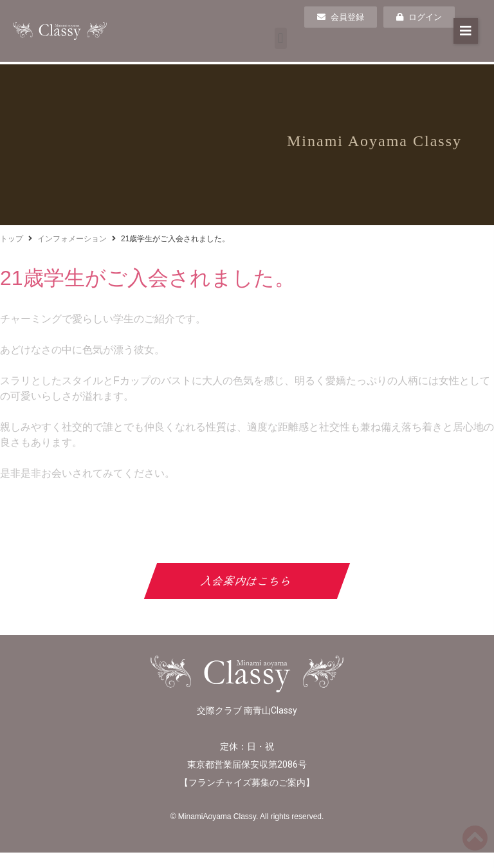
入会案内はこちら (247, 581)
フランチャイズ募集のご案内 (247, 782)
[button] (281, 38)
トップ (12, 239)
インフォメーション (72, 239)
